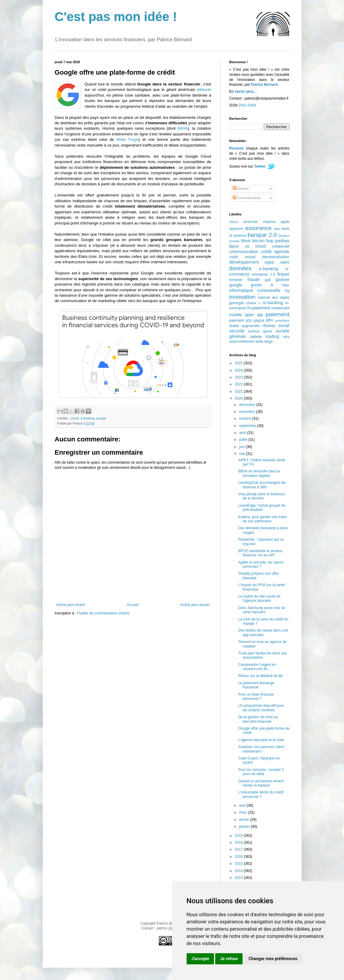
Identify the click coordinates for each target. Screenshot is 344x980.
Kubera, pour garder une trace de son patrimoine (262, 519)
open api (254, 315)
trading (272, 336)
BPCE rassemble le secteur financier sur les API (260, 553)
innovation (242, 297)
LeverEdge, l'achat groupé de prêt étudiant (262, 508)
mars (243, 812)
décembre (248, 405)
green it (262, 285)
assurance (258, 228)
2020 (239, 398)
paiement (278, 314)
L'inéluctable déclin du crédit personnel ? (261, 794)
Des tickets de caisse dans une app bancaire (263, 632)
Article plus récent (71, 605)
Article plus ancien (195, 605)
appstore (236, 229)
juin (242, 447)
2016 (239, 857)
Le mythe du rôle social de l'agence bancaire (259, 598)
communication (244, 252)
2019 (239, 836)
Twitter (260, 166)
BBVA (183, 128)
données (240, 268)
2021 (239, 391)
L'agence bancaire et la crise (261, 740)
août (243, 433)
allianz (234, 222)
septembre (248, 426)
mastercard (280, 308)
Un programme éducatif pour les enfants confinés (261, 708)
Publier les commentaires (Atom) (103, 613)
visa (286, 337)
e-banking (87, 418)
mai (242, 454)
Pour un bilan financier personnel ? (256, 697)
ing (287, 291)
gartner (283, 280)
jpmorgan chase (243, 303)
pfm (270, 320)
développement (244, 262)
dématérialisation (276, 257)
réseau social (276, 326)
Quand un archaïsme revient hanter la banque (261, 783)
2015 (239, 864)
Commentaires (247, 198)
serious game (260, 331)
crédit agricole (275, 252)
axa (277, 229)
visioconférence (242, 342)
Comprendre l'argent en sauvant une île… (257, 667)
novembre (248, 412)
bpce (234, 246)
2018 (239, 842)
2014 (239, 871)
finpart (284, 274)
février (245, 820)
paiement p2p (241, 320)
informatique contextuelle (255, 290)
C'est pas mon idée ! (116, 17)
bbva (246, 241)
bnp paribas (278, 241)
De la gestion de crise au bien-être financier (258, 719)
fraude (254, 280)
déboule (204, 90)
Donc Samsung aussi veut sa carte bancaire (261, 610)
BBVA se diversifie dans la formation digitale (259, 473)
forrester (236, 280)
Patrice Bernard (264, 85)
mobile (236, 315)
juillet (244, 440)
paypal (259, 320)
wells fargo (264, 342)
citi (247, 246)
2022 (239, 384)
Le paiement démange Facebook (256, 685)
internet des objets (274, 298)
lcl (259, 303)
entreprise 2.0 (263, 274)
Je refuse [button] (229, 959)
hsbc (285, 285)
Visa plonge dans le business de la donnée (261, 496)
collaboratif (280, 246)
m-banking (273, 303)
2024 (239, 370)
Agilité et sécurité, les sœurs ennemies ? (261, 564)
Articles (241, 189)
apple (285, 222)
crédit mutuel (242, 257)
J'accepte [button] (200, 959)
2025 (239, 363)
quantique (282, 320)
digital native (277, 262)
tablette (256, 337)
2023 (239, 377)
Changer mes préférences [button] (273, 959)
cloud (75, 418)
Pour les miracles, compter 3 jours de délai (261, 772)
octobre (245, 419)
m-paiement (259, 308)
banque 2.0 (262, 235)
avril (243, 805)
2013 (239, 878)
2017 (239, 849)
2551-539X (248, 105)
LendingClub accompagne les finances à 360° (262, 485)
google (101, 418)
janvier (245, 827)
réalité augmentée (245, 326)
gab (268, 280)
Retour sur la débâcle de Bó (260, 676)
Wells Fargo (128, 139)
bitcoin (259, 241)
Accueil (133, 605)
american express (259, 222)
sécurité (237, 331)
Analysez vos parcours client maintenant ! (261, 749)
